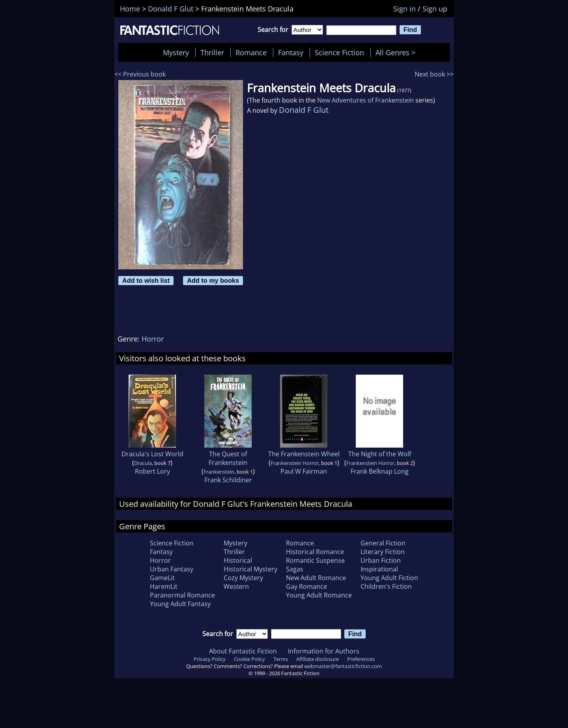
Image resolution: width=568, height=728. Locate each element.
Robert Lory (152, 471)
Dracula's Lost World (152, 454)
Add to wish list (146, 280)
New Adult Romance (316, 578)
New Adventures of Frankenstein (365, 100)
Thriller (212, 52)
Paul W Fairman (304, 471)
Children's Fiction (386, 586)
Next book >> (434, 74)
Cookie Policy (249, 659)
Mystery (176, 52)
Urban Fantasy (172, 569)
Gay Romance (306, 586)
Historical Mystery (250, 569)
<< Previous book (140, 74)
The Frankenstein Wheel (304, 454)
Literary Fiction (383, 552)
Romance (251, 52)
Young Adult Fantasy (180, 604)
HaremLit (164, 586)
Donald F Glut (304, 110)
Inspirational (379, 569)
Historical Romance (315, 552)
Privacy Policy (210, 659)
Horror (153, 339)
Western (236, 586)
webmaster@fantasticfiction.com (343, 666)
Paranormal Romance (182, 595)
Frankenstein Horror (295, 463)
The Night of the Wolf (380, 454)
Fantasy (291, 52)
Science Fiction (339, 52)
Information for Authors (324, 651)
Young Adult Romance (319, 595)
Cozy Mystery (243, 578)
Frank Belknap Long (380, 471)
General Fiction (383, 543)
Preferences (361, 659)
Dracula (143, 463)
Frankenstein (219, 472)
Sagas (295, 569)
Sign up (435, 9)
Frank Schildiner (228, 480)
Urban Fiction (381, 560)
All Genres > (397, 52)
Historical (238, 560)
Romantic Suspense (315, 560)
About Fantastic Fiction (243, 651)
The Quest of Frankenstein (228, 458)
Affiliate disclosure (318, 659)
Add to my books (213, 280)
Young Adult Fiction (389, 578)
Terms (281, 659)
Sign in (405, 9)
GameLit (162, 578)
